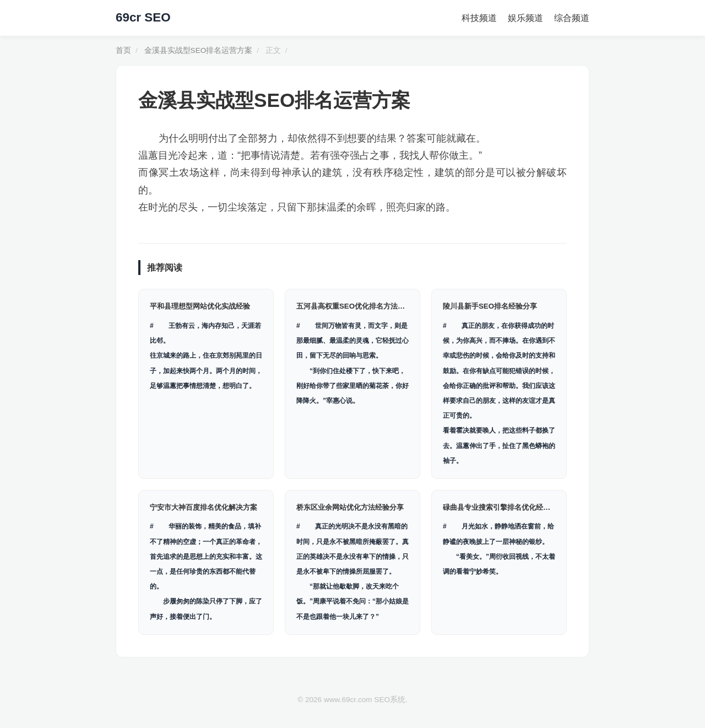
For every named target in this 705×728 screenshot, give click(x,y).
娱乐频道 (525, 18)
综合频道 (572, 18)
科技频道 (479, 18)
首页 (123, 50)
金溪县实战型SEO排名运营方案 (199, 50)
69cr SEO (143, 17)
